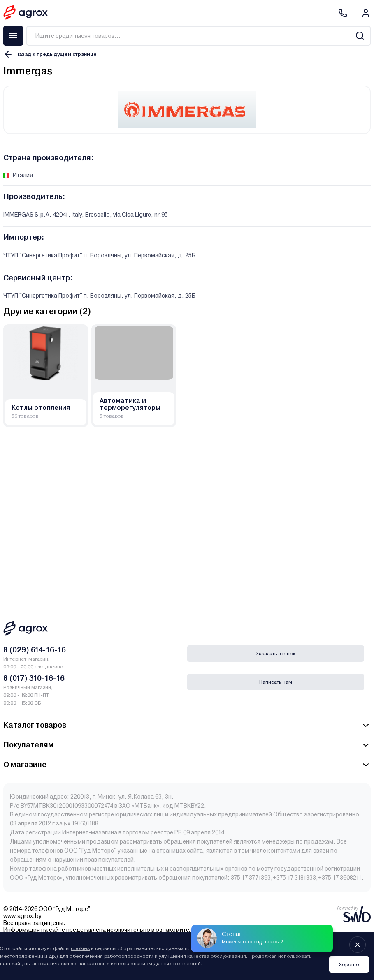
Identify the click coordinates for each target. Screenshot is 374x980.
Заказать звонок (275, 654)
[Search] (360, 36)
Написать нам (276, 682)
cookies (80, 948)
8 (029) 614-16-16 (35, 650)
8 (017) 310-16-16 (34, 678)
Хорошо (349, 964)
